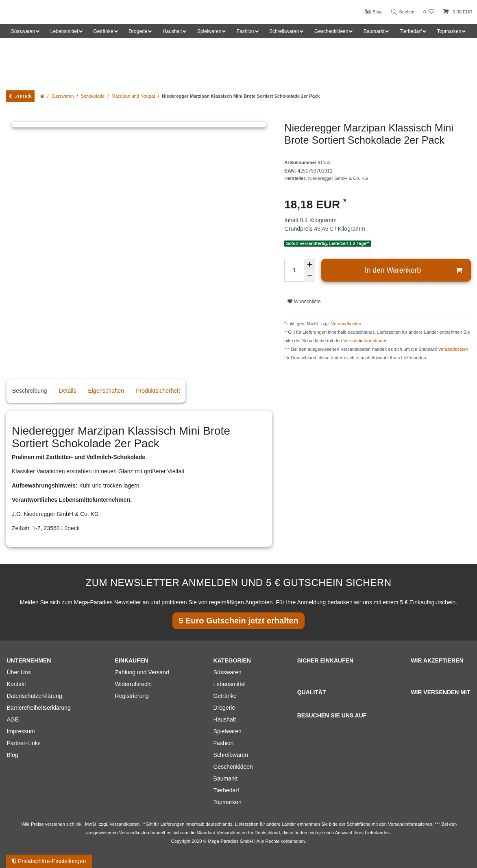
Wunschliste (304, 302)
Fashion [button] (245, 31)
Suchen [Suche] (403, 12)
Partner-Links (24, 743)
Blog (373, 11)
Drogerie (224, 708)
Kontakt (16, 684)
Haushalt (225, 719)
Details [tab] (68, 391)
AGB (13, 719)
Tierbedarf (226, 790)
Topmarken (228, 802)
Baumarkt (226, 778)
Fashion (224, 743)
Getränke (225, 696)
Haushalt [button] (172, 31)
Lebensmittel (230, 684)
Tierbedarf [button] (411, 31)
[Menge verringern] (309, 276)
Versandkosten (346, 324)
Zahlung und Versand (142, 672)
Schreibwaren (231, 755)
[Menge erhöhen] (309, 265)
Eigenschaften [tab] (106, 391)
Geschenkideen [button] (331, 31)
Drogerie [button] (138, 31)
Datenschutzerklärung (35, 696)
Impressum (21, 731)
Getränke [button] (103, 31)
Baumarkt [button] (374, 31)
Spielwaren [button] (209, 31)
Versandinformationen (365, 341)
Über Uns (19, 672)
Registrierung (132, 696)
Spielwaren (228, 731)
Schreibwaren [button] (284, 31)
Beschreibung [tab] (30, 391)
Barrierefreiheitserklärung (39, 708)
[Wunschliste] (429, 12)
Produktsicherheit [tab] (158, 391)
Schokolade (93, 96)
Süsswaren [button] (23, 31)
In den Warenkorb (413, 270)
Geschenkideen (233, 767)
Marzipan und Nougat (133, 96)
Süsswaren (62, 96)
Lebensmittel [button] (64, 31)
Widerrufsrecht (134, 684)
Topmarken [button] (449, 31)
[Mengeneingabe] (294, 270)
